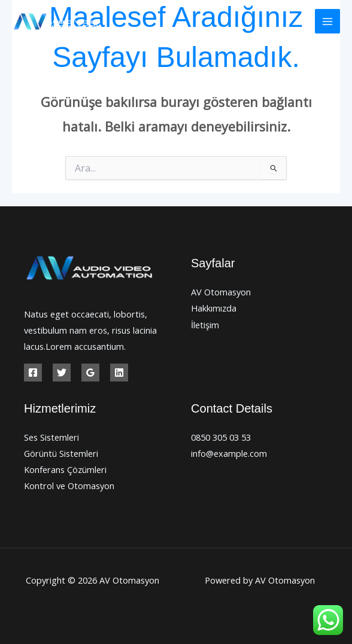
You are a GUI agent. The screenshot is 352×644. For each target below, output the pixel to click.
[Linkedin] (119, 373)
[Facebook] (33, 373)
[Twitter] (62, 373)
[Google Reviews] (90, 373)
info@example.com (229, 453)
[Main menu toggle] (327, 22)
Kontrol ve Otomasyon (69, 486)
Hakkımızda (214, 308)
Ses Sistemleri (51, 437)
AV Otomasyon (221, 292)
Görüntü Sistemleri (61, 453)
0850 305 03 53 (221, 437)
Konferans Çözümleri (65, 469)
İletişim (205, 325)
